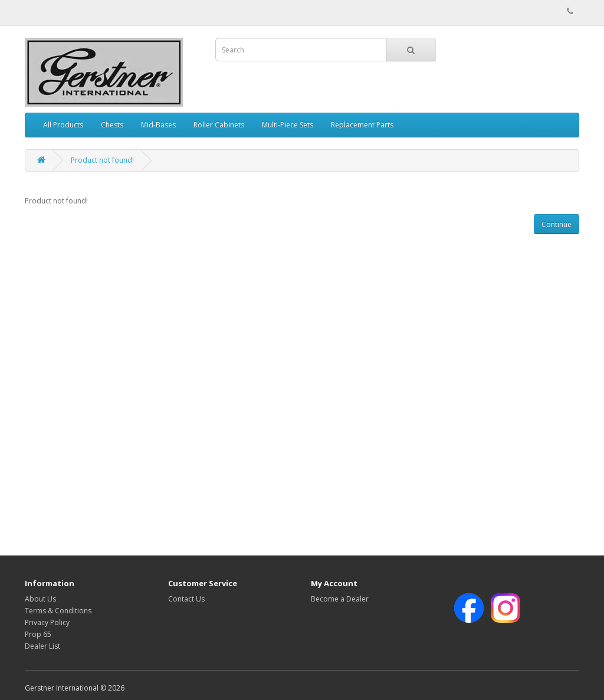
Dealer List (42, 646)
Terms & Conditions (58, 611)
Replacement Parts (362, 125)
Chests (112, 125)
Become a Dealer (340, 599)
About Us (40, 599)
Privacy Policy (47, 622)
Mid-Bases (158, 125)
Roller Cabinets (219, 125)
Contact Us (186, 599)
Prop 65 (38, 634)
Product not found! (102, 160)
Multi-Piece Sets (288, 125)
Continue (557, 224)
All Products (63, 125)
